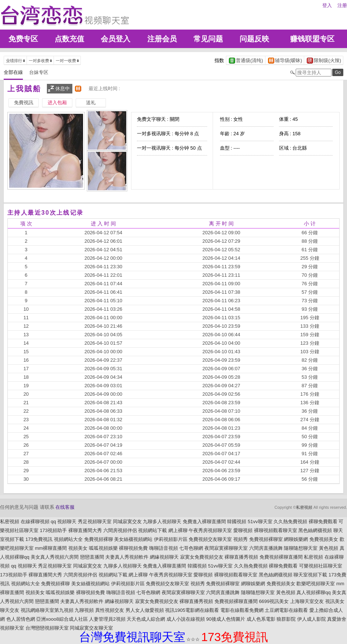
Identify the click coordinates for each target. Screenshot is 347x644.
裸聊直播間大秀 (85, 530)
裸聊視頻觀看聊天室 (276, 530)
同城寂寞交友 (127, 522)
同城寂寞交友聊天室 (91, 628)
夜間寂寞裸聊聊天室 (226, 548)
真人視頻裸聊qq (313, 592)
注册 (342, 5)
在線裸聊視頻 (35, 522)
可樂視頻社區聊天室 (321, 566)
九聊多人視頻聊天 (162, 522)
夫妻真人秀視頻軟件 (127, 557)
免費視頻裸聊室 (266, 539)
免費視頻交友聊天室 (210, 539)
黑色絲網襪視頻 (315, 530)
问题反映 (254, 39)
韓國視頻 (237, 522)
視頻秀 (241, 539)
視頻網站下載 (152, 530)
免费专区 (23, 39)
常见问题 (208, 39)
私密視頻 (304, 507)
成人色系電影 (261, 619)
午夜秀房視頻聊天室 (210, 530)
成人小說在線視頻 (186, 619)
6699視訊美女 (274, 601)
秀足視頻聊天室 (95, 522)
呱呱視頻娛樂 (103, 548)
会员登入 (116, 39)
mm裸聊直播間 (51, 548)
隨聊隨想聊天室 (301, 548)
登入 (327, 5)
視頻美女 (78, 548)
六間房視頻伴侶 (120, 530)
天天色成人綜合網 (146, 619)
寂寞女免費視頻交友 (202, 557)
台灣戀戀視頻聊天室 (47, 628)
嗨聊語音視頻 (164, 548)
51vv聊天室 (260, 522)
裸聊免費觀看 (323, 522)
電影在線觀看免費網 (242, 610)
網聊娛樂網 (296, 539)
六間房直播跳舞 (266, 548)
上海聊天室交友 (307, 601)
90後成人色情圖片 (225, 619)
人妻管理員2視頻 (107, 619)
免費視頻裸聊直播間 (281, 557)
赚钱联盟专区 (312, 39)
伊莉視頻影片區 (171, 539)
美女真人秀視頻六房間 (55, 557)
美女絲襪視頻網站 (133, 539)
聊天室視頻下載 (310, 575)
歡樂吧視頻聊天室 (316, 584)
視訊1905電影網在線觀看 (192, 610)
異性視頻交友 (110, 610)
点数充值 (69, 39)
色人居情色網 (21, 619)
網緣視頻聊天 (164, 557)
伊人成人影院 (312, 619)
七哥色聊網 (191, 548)
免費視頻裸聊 (99, 539)
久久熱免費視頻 (290, 522)
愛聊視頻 (243, 530)
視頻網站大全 (68, 539)
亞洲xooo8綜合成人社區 (62, 619)
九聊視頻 (84, 610)
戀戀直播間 (92, 557)
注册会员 (162, 39)
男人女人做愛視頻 (145, 610)
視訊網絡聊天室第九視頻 (47, 610)
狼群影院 (286, 619)
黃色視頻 (329, 548)
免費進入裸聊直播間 (204, 522)
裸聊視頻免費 (133, 548)
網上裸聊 (178, 530)
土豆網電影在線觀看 (286, 610)
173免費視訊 (39, 539)
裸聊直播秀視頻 (241, 557)
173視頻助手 (54, 530)
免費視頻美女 (324, 539)
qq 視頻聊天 (63, 522)
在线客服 (65, 507)
